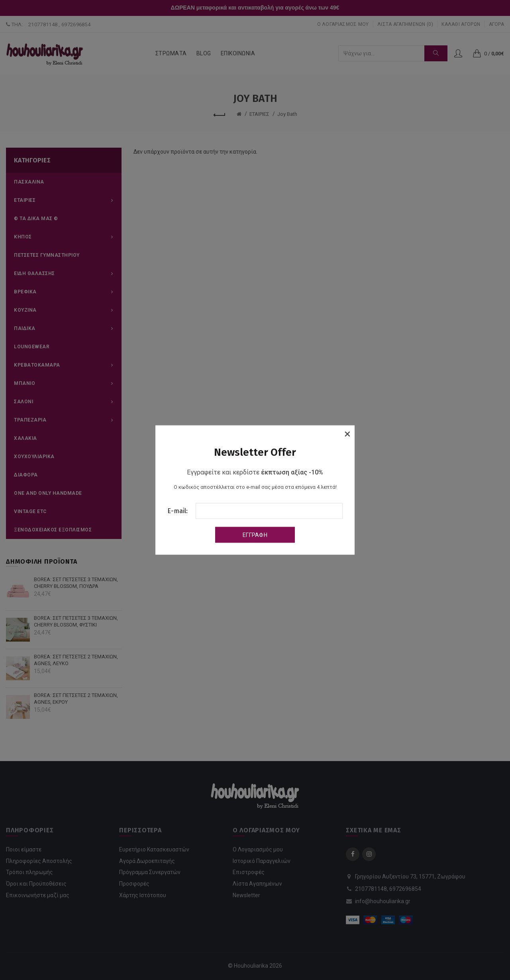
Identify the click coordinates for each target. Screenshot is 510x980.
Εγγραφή (255, 535)
